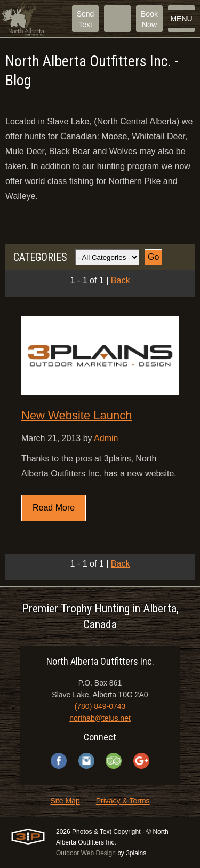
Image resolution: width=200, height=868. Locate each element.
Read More (54, 508)
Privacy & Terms (123, 801)
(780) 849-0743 (100, 706)
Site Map (65, 801)
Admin (106, 438)
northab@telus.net (100, 718)
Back (121, 280)
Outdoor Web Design (86, 853)
